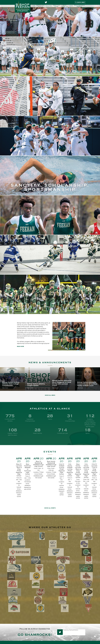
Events (50, 452)
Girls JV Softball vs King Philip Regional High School (62, 469)
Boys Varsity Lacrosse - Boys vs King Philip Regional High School (78, 471)
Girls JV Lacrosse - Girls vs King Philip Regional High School (94, 470)
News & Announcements (50, 363)
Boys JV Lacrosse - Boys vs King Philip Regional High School (19, 470)
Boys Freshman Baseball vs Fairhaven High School (28, 469)
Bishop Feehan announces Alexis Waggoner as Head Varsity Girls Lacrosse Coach (62, 383)
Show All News (50, 395)
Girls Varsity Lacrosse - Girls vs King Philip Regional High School (86, 471)
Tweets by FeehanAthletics (71, 630)
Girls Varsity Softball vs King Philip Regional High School (70, 470)
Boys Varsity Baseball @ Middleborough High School (51, 464)
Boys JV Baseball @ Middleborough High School (38, 464)
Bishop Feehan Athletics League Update (36, 385)
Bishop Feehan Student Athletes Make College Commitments (11, 384)
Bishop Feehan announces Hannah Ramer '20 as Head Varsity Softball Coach (87, 384)
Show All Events (50, 508)
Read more (20, 346)
